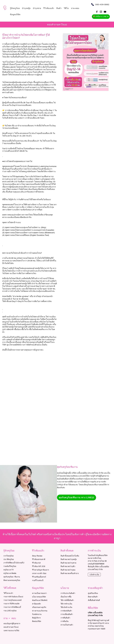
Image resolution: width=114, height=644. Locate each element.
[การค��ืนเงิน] (71, 621)
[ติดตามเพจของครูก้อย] (14, 580)
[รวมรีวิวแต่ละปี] (43, 580)
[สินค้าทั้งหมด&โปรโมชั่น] (72, 556)
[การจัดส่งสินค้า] (71, 611)
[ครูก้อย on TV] (14, 570)
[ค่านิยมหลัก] (43, 604)
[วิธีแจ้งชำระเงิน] (71, 607)
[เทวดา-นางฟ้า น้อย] (43, 573)
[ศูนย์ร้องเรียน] (99, 593)
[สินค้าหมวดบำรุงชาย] (72, 563)
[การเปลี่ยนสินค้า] (71, 614)
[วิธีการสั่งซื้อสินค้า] (71, 600)
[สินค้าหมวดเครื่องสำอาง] (72, 573)
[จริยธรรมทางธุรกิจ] (43, 607)
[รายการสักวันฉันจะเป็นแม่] (14, 597)
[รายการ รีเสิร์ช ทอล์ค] (14, 604)
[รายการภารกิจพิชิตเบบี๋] (14, 607)
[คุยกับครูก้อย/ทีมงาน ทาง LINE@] (76, 497)
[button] (15, 8)
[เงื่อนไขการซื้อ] (71, 597)
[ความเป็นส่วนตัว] (71, 625)
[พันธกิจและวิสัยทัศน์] (43, 600)
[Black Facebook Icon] (97, 12)
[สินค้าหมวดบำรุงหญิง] (72, 559)
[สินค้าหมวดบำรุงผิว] (72, 566)
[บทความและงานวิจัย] (14, 630)
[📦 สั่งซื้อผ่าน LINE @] (101, 17)
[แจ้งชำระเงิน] (94, 575)
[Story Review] (43, 556)
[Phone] (93, 4)
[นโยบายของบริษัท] (43, 597)
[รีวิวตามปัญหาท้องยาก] (43, 570)
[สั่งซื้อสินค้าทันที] (99, 600)
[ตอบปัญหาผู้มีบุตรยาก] (14, 623)
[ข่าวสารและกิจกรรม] (43, 611)
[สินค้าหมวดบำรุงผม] (72, 570)
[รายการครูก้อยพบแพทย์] (14, 600)
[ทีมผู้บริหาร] (43, 618)
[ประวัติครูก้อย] (14, 559)
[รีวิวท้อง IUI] (43, 563)
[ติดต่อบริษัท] (43, 621)
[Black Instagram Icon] (101, 12)
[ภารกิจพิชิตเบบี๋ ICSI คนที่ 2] (14, 563)
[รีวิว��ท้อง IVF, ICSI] (43, 566)
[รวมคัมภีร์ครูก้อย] (14, 566)
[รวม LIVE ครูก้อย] (14, 611)
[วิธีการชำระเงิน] (71, 604)
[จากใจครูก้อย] (14, 556)
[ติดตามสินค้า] (99, 597)
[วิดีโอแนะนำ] (14, 593)
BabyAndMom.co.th (74, 476)
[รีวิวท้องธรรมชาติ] (43, 559)
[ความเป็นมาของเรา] (43, 593)
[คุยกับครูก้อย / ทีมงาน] (14, 577)
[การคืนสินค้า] (71, 618)
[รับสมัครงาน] (43, 614)
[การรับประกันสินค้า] (71, 593)
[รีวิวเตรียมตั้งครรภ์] (43, 577)
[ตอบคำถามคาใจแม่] (14, 627)
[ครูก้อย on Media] (14, 573)
